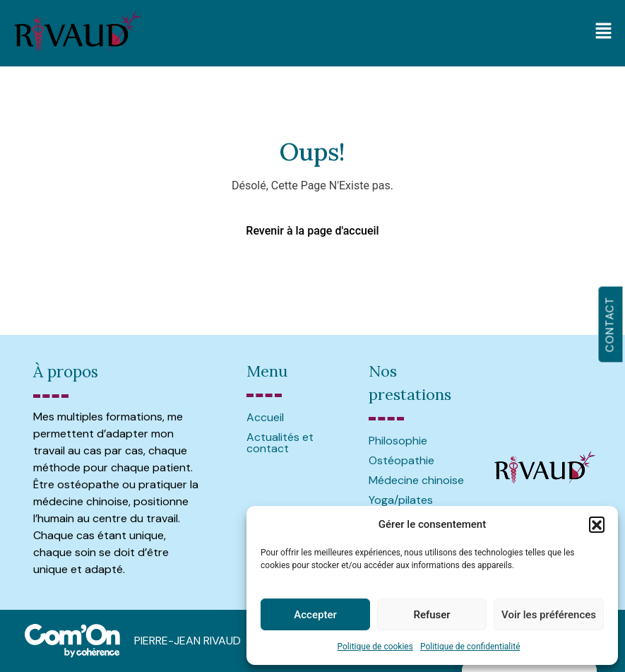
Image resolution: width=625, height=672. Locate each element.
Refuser (431, 615)
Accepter (315, 615)
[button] (597, 524)
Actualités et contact (280, 443)
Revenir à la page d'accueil (312, 231)
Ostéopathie (401, 460)
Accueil (265, 417)
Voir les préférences (549, 615)
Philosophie (398, 441)
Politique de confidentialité (470, 647)
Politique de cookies (375, 647)
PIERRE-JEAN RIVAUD (187, 641)
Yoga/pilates (401, 500)
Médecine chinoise (416, 480)
